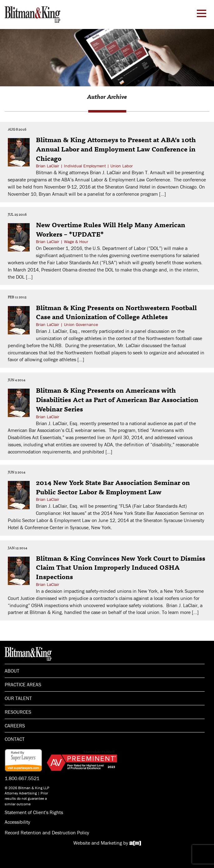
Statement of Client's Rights (34, 812)
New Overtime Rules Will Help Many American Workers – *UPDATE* (111, 229)
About (12, 671)
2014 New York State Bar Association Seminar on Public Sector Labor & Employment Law (113, 487)
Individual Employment (85, 166)
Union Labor (122, 166)
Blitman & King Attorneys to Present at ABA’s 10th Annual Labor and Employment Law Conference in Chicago (116, 149)
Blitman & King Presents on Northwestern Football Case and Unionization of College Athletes (116, 312)
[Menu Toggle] (202, 13)
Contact (15, 739)
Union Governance (81, 324)
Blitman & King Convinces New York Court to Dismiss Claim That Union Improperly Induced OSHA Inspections (121, 567)
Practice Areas (23, 684)
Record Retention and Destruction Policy (47, 832)
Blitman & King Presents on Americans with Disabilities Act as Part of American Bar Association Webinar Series (117, 399)
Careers (15, 726)
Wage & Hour (76, 242)
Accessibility (17, 822)
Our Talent (18, 698)
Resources (18, 712)
